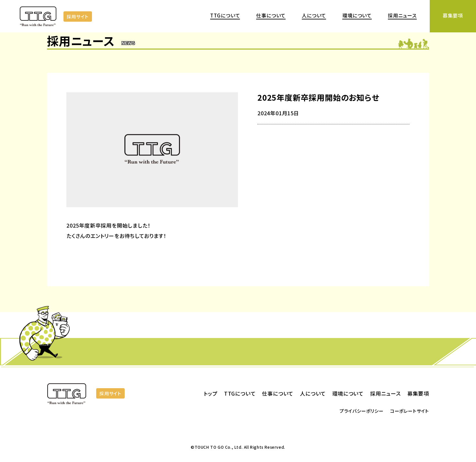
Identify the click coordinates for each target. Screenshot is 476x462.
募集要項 (453, 15)
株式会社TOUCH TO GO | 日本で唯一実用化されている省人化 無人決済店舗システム (39, 17)
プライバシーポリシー (362, 411)
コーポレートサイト (410, 411)
